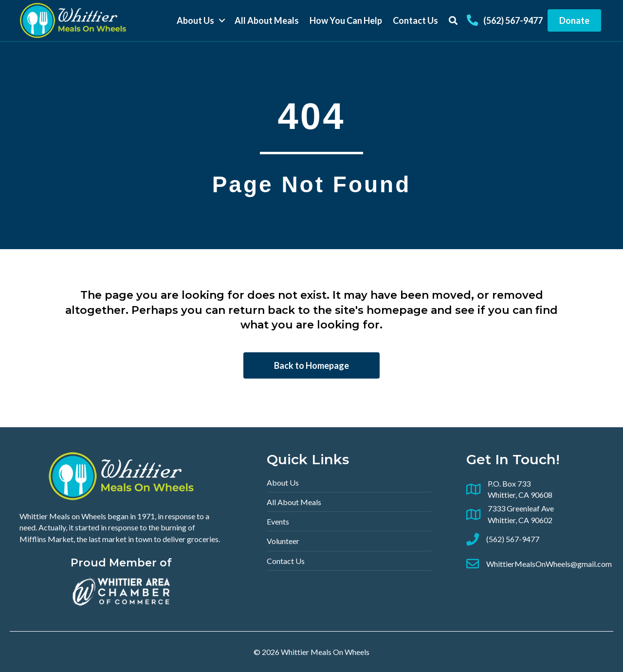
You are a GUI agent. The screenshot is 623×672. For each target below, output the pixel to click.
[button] (222, 21)
